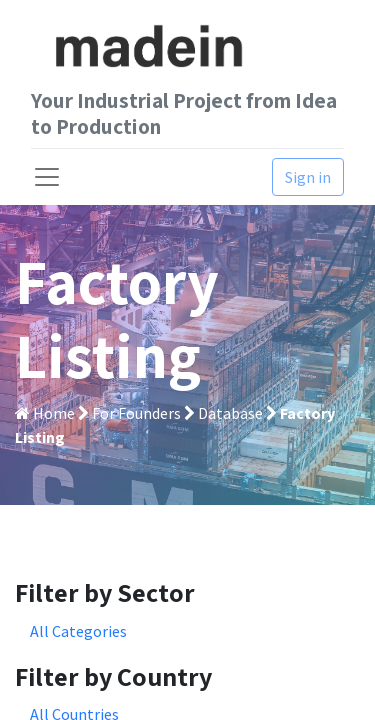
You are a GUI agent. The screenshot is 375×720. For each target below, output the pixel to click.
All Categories (78, 631)
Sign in (308, 177)
